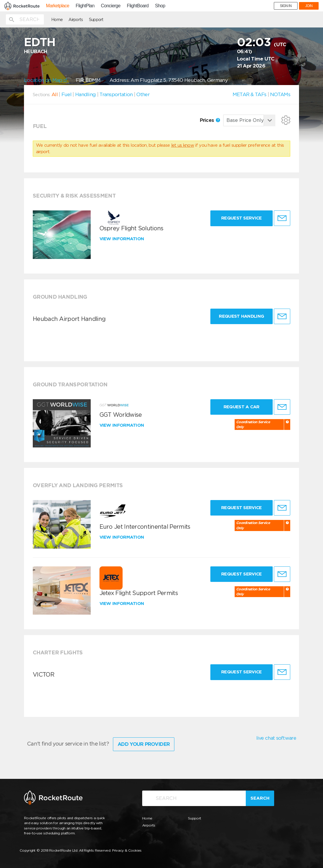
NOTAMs (280, 94)
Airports (76, 20)
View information (122, 239)
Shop (160, 6)
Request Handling (241, 316)
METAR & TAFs (250, 94)
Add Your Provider (144, 744)
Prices (210, 120)
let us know (183, 145)
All (55, 94)
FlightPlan (85, 6)
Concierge (111, 6)
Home (57, 20)
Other (143, 94)
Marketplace (57, 6)
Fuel (66, 94)
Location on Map (45, 80)
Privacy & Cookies (127, 850)
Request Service (242, 218)
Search (260, 798)
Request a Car (242, 407)
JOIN (309, 6)
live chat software (276, 738)
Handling (85, 94)
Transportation (116, 94)
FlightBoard (138, 6)
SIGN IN (286, 6)
